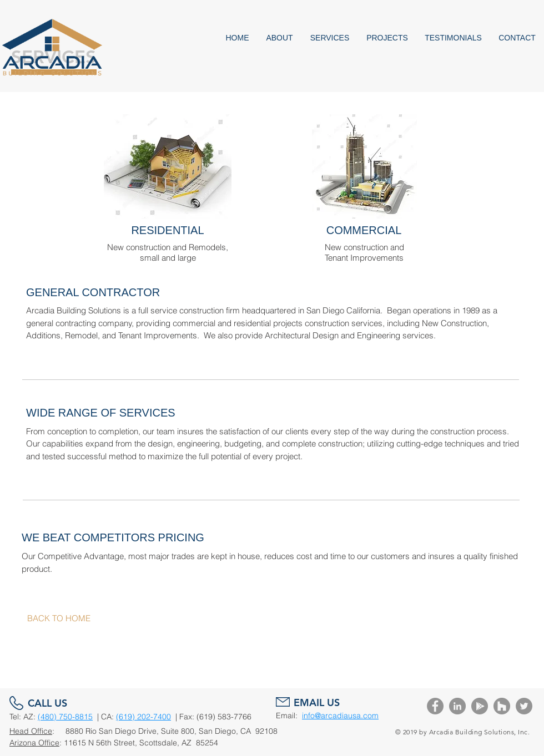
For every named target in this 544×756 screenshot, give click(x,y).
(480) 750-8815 (65, 717)
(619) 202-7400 (143, 717)
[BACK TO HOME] (59, 618)
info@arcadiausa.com (340, 716)
